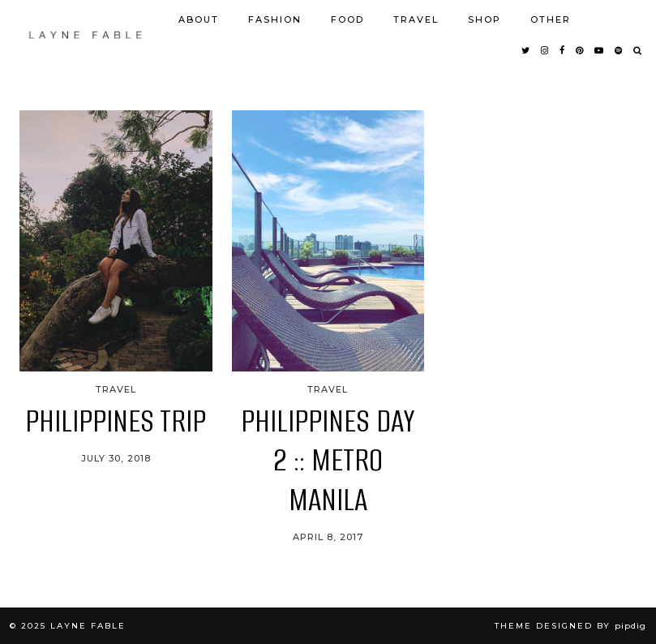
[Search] (638, 50)
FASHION (275, 19)
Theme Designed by (570, 626)
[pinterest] (580, 50)
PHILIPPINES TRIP (116, 421)
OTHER (551, 19)
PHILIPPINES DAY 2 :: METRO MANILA (328, 460)
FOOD (347, 19)
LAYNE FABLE (88, 626)
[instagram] (545, 50)
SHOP (484, 19)
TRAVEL (416, 19)
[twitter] (526, 50)
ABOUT (199, 19)
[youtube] (600, 50)
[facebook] (563, 50)
